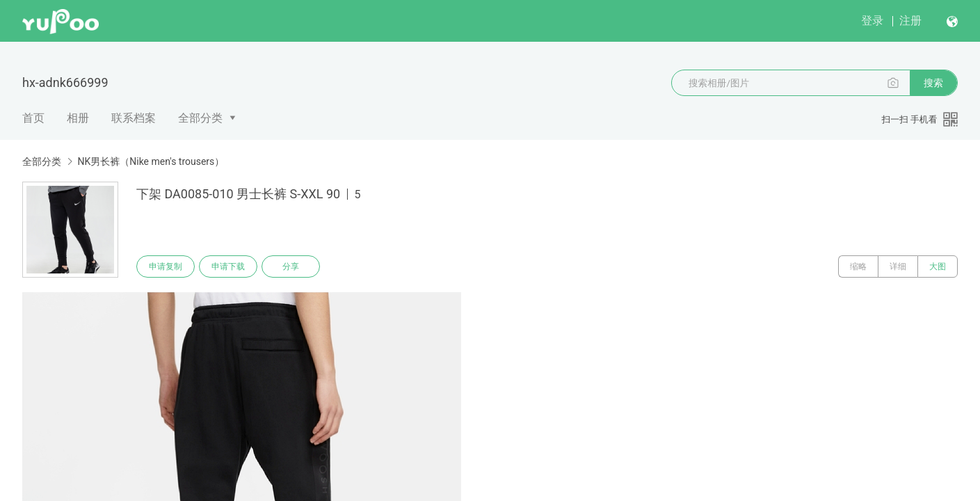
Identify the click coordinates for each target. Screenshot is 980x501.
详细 (898, 267)
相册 (78, 118)
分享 (291, 267)
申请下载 (228, 267)
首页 (33, 118)
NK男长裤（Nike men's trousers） (151, 161)
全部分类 (200, 118)
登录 (872, 21)
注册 (910, 21)
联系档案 (134, 118)
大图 (938, 267)
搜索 (933, 83)
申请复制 (166, 267)
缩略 (858, 267)
